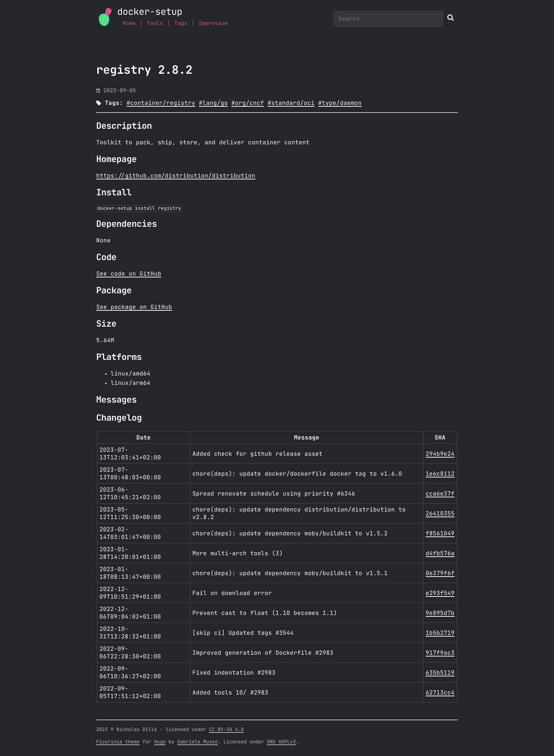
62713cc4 (440, 693)
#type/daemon (340, 103)
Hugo (160, 742)
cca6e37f (440, 494)
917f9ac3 (440, 653)
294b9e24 (440, 454)
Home (129, 23)
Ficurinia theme (118, 742)
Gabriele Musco (197, 742)
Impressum (213, 23)
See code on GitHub (129, 274)
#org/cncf (248, 103)
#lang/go (213, 103)
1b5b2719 (440, 633)
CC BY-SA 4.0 (226, 730)
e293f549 (440, 593)
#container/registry (161, 103)
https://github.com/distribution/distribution (176, 176)
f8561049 (440, 534)
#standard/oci (291, 103)
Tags (181, 23)
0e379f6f (440, 573)
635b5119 (440, 673)
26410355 (440, 514)
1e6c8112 (440, 474)
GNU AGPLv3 (281, 742)
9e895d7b (440, 613)
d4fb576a (440, 553)
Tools (155, 23)
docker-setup (150, 12)
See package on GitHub (134, 307)
